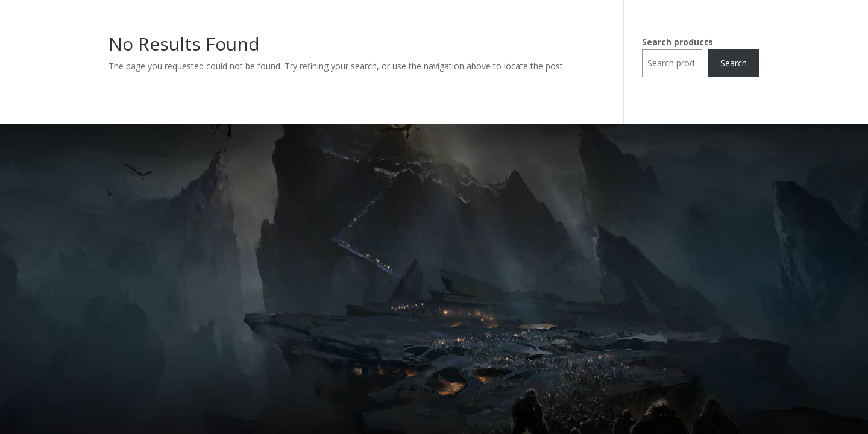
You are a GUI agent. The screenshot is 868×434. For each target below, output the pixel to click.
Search (734, 63)
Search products (678, 42)
